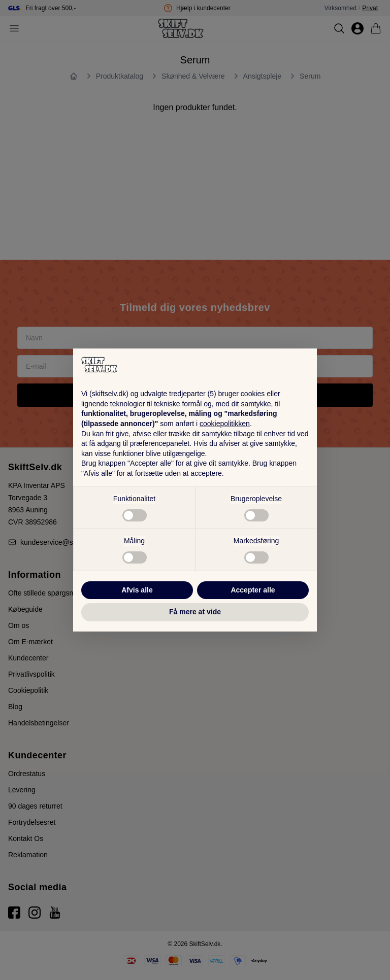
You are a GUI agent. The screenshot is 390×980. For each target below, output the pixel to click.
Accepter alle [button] (253, 590)
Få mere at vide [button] (195, 612)
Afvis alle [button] (137, 590)
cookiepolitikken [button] (225, 424)
